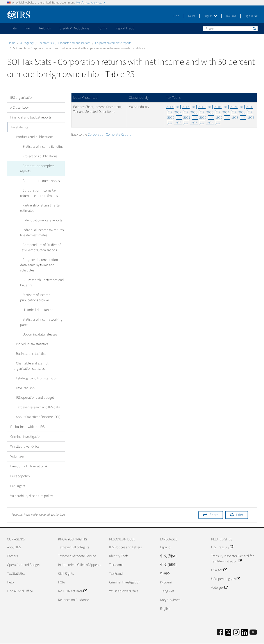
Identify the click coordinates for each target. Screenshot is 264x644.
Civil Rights (66, 563)
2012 (189, 107)
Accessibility (248, 639)
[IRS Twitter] (228, 623)
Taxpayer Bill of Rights (74, 537)
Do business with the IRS (27, 416)
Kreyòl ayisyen (170, 589)
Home (12, 43)
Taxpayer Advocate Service (77, 545)
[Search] (230, 29)
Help (176, 16)
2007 (182, 112)
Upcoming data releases (37, 324)
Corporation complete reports (113, 43)
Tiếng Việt (167, 581)
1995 (198, 123)
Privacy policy (20, 466)
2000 (207, 118)
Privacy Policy (226, 639)
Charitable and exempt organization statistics (30, 355)
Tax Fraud (116, 563)
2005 (214, 112)
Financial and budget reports (31, 117)
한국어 (165, 563)
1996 (182, 123)
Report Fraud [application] (125, 28)
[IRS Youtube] (253, 622)
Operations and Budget (23, 554)
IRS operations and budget (33, 387)
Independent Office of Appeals (79, 554)
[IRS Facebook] (220, 622)
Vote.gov (219, 577)
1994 (214, 123)
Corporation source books (39, 176)
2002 (175, 118)
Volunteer (17, 446)
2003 (246, 112)
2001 (191, 118)
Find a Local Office (20, 581)
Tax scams (116, 554)
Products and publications (74, 43)
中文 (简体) (168, 545)
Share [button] (214, 504)
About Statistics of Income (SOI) (36, 406)
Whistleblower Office (25, 436)
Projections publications (37, 156)
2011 (205, 107)
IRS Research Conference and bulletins (41, 272)
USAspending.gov (226, 568)
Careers (12, 545)
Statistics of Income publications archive (35, 287)
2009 (237, 107)
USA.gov (219, 560)
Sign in (251, 16)
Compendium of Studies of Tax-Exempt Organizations (42, 242)
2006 (198, 112)
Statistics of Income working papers (40, 312)
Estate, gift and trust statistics (34, 368)
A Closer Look (20, 108)
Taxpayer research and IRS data (36, 397)
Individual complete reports (40, 215)
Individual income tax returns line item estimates (41, 227)
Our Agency (27, 43)
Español (166, 537)
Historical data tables (35, 299)
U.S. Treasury (222, 537)
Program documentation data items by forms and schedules (41, 257)
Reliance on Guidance (74, 589)
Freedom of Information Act (30, 456)
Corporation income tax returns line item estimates (42, 188)
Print (240, 504)
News (192, 16)
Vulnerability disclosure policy (32, 485)
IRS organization (22, 98)
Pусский (166, 572)
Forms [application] (102, 28)
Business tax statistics (29, 343)
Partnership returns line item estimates (40, 203)
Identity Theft (119, 545)
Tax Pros (231, 16)
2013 (173, 107)
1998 (239, 118)
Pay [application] (28, 28)
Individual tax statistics (30, 334)
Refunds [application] (45, 28)
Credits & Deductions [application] (74, 28)
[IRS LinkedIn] (244, 623)
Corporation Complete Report (109, 135)
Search (254, 29)
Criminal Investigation (26, 426)
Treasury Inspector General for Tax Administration (232, 548)
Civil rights (18, 475)
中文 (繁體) (168, 554)
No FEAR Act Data (72, 581)
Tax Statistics (16, 563)
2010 (221, 107)
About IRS (14, 537)
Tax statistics (46, 43)
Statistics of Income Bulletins (40, 147)
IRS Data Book (24, 377)
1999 (223, 118)
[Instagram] (236, 622)
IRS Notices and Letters (125, 537)
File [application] (14, 28)
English (210, 16)
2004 (230, 112)
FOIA (61, 572)
